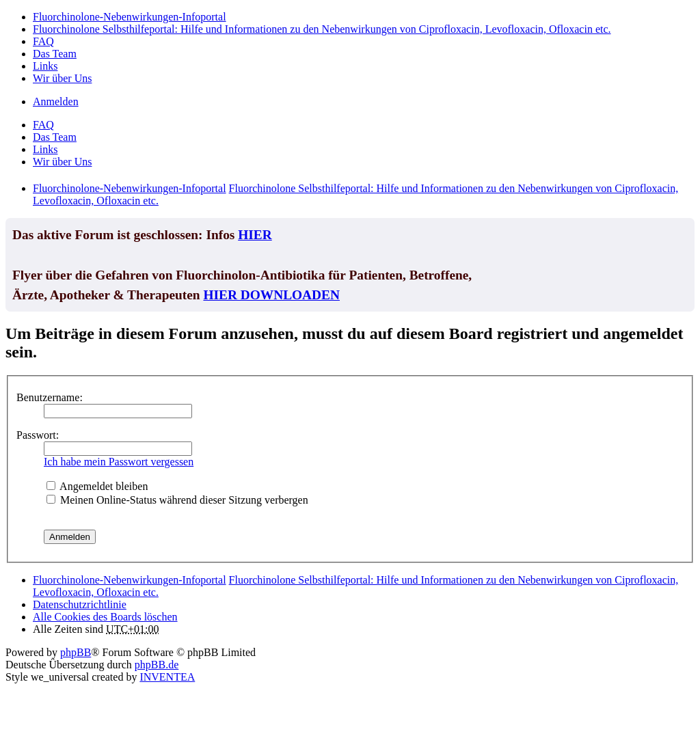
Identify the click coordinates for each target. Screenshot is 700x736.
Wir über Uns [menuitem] (62, 78)
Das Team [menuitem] (55, 54)
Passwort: (38, 435)
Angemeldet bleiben (97, 486)
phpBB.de (157, 665)
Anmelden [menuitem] (56, 101)
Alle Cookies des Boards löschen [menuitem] (105, 617)
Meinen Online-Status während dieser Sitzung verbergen (177, 500)
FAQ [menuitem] (43, 41)
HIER (255, 235)
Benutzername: (50, 397)
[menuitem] (80, 604)
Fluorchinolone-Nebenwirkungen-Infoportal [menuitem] (130, 17)
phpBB (76, 652)
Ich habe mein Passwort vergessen (119, 462)
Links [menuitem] (45, 66)
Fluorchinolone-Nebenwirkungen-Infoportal (130, 580)
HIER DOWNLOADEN (271, 295)
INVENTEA (167, 677)
